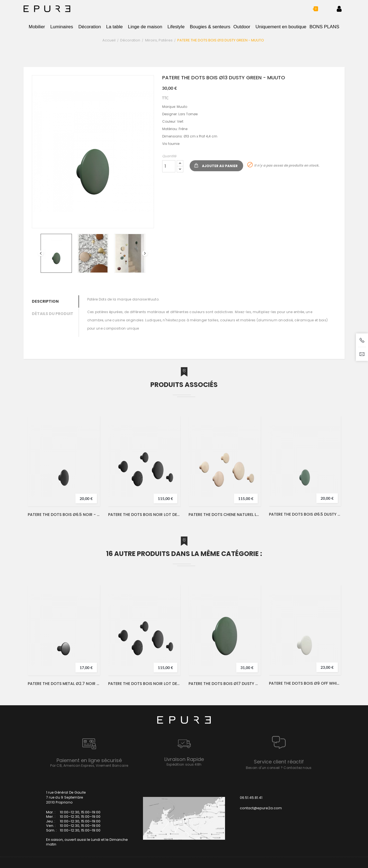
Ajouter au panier (220, 166)
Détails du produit (53, 314)
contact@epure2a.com (261, 808)
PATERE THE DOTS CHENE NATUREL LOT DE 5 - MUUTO (225, 515)
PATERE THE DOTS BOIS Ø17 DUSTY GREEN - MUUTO (225, 684)
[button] (311, 9)
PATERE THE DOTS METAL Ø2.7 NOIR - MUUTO (64, 684)
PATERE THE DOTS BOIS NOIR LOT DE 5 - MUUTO (144, 515)
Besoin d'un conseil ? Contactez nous (279, 768)
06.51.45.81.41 (251, 798)
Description (45, 301)
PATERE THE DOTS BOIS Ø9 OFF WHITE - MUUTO (305, 683)
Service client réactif (279, 762)
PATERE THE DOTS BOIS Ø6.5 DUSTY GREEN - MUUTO (305, 514)
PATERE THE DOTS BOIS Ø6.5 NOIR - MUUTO (64, 515)
